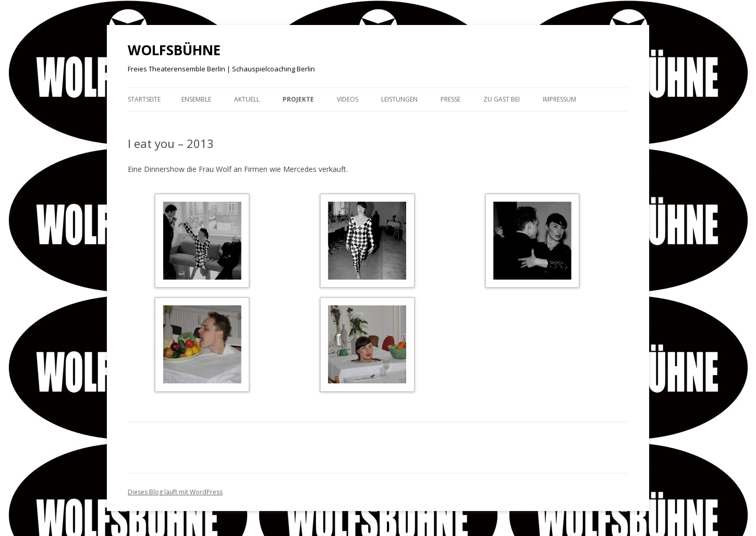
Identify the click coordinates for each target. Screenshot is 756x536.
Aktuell (247, 99)
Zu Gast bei (502, 99)
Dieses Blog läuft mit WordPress (175, 492)
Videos (347, 99)
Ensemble (196, 99)
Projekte (298, 99)
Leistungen (399, 99)
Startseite (144, 99)
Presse (450, 99)
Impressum (559, 99)
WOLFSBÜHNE (174, 50)
